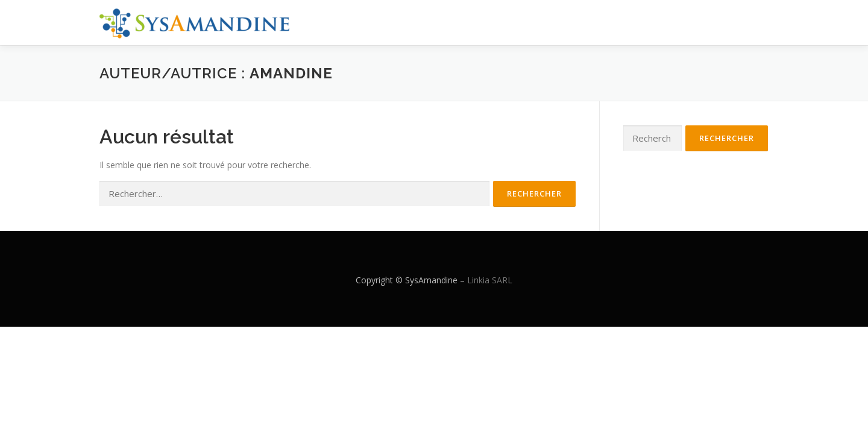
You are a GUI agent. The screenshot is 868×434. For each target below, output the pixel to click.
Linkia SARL (490, 280)
